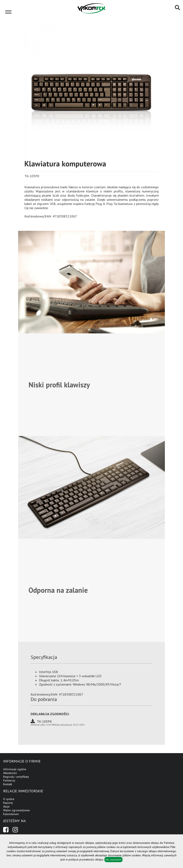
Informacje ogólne (15, 769)
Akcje (6, 806)
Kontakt (8, 784)
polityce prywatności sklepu (86, 859)
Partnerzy (9, 780)
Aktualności (10, 773)
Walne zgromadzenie (16, 810)
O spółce (9, 799)
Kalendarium (11, 814)
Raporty (8, 803)
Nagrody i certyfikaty (16, 777)
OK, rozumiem (113, 860)
